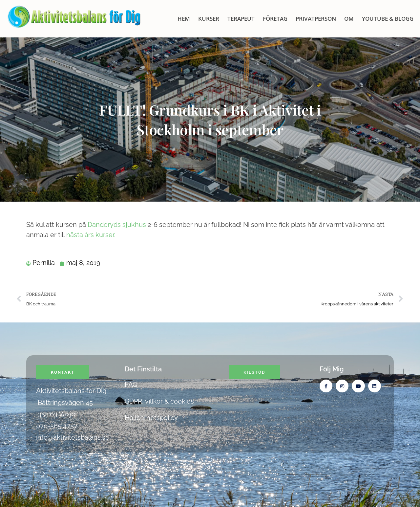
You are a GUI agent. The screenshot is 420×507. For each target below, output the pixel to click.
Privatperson (316, 19)
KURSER (209, 19)
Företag (275, 19)
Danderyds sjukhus (117, 225)
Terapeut (241, 19)
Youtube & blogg (388, 19)
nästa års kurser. (91, 235)
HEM (184, 19)
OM (349, 19)
